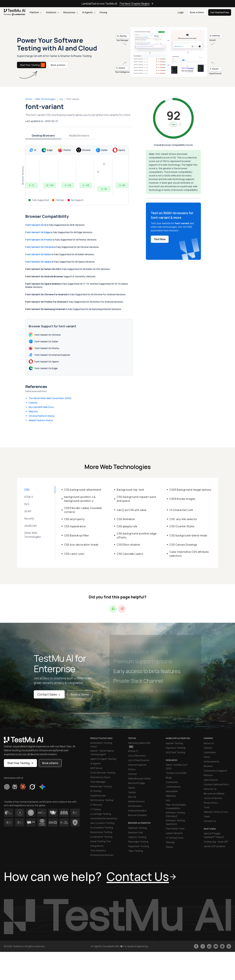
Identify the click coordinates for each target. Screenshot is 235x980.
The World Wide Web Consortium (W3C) (50, 398)
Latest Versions (174, 833)
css (61, 99)
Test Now (160, 239)
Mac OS (132, 797)
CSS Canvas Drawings (183, 545)
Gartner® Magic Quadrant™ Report (214, 835)
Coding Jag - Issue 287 (216, 842)
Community (172, 782)
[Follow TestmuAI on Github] (222, 946)
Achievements (211, 761)
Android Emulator (137, 811)
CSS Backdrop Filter (77, 535)
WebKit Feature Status (41, 420)
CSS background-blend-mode (188, 535)
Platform (36, 12)
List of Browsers (137, 756)
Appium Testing (174, 743)
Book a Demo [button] (197, 12)
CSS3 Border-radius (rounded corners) (83, 510)
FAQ (168, 800)
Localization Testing (101, 837)
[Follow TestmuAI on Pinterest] (229, 946)
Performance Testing (102, 800)
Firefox (132, 769)
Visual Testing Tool (101, 841)
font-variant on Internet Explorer (49, 355)
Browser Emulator (138, 815)
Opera (131, 788)
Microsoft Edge (137, 783)
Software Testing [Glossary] (175, 814)
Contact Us (210, 821)
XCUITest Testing (175, 752)
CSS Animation (126, 519)
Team (207, 816)
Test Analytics (98, 850)
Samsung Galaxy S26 (139, 745)
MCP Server (96, 768)
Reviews (208, 766)
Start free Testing (32, 65)
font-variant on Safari (38, 254)
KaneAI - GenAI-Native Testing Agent (102, 752)
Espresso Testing (176, 748)
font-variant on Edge (38, 232)
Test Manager (98, 782)
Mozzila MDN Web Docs (41, 407)
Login (181, 12)
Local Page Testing (101, 814)
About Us (209, 743)
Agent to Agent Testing (103, 759)
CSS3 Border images (182, 499)
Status (169, 847)
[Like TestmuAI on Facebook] (196, 946)
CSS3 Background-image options (190, 490)
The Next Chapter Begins (136, 4)
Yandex (132, 792)
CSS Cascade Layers (130, 554)
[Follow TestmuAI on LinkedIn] (209, 946)
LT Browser (96, 805)
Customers (210, 752)
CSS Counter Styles (182, 526)
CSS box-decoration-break (81, 545)
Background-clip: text (130, 490)
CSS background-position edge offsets (137, 535)
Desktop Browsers (43, 136)
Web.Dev (33, 411)
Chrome (132, 774)
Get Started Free (220, 12)
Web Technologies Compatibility (176, 806)
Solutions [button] (52, 12)
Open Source (211, 780)
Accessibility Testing (102, 828)
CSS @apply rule (127, 526)
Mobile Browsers (79, 136)
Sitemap (170, 842)
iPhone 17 (133, 751)
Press (207, 757)
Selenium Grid (135, 832)
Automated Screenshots (104, 818)
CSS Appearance (75, 526)
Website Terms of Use (216, 812)
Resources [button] (71, 12)
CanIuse (33, 403)
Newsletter (172, 791)
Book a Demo (58, 65)
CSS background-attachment (83, 490)
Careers (208, 748)
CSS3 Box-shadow (128, 545)
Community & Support (215, 771)
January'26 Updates (215, 846)
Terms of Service (213, 798)
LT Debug (95, 809)
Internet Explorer (137, 765)
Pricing (103, 12)
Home (29, 99)
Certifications (173, 787)
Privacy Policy (211, 803)
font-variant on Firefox (39, 240)
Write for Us (210, 789)
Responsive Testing (101, 832)
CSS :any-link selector (183, 519)
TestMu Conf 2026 (176, 773)
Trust (207, 807)
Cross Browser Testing (103, 773)
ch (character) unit (181, 510)
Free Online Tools (175, 829)
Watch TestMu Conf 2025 (177, 767)
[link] (15, 12)
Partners (208, 775)
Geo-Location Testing (102, 823)
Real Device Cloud (100, 777)
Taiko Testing (136, 851)
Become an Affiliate (214, 794)
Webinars (171, 796)
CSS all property (74, 519)
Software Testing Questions (175, 822)
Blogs (169, 778)
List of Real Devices (139, 760)
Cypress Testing (137, 837)
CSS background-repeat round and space (136, 499)
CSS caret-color (74, 554)
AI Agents (89, 12)
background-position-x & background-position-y (80, 499)
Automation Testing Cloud (101, 745)
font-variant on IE (36, 225)
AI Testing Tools (175, 838)
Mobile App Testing (101, 786)
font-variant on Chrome (39, 247)
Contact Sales (49, 694)
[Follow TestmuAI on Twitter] (203, 946)
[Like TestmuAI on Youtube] (216, 946)
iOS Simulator (135, 806)
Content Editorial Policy (216, 784)
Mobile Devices (136, 801)
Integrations (97, 846)
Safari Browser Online (139, 778)
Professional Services (102, 855)
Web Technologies (45, 99)
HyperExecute (98, 795)
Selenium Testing (137, 828)
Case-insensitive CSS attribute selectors (189, 554)
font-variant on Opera (38, 262)
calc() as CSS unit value (132, 510)
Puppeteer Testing (138, 846)
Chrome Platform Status (42, 416)
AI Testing (96, 791)
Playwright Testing (138, 842)
